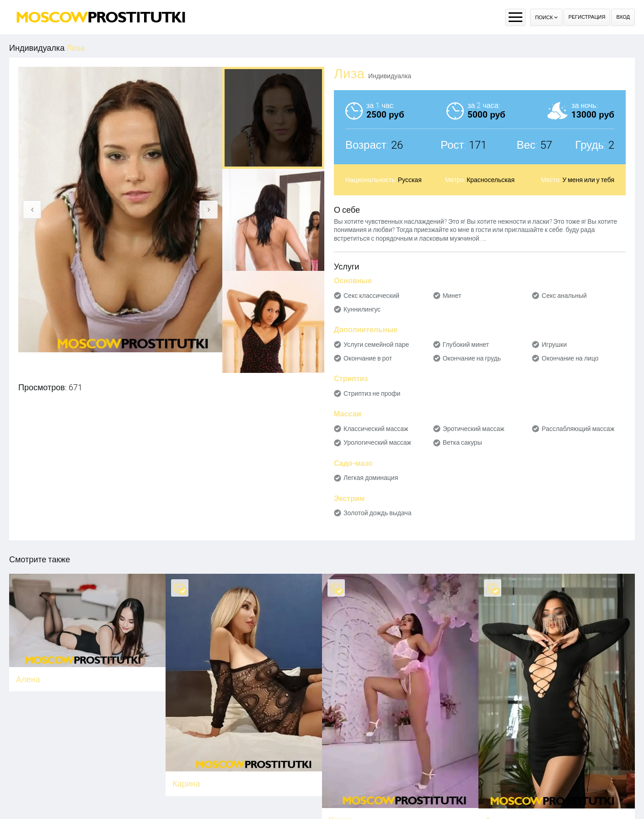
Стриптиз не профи (372, 393)
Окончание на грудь (472, 358)
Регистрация (587, 17)
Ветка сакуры (462, 442)
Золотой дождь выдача (377, 513)
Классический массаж (376, 429)
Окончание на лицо (570, 358)
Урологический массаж (377, 442)
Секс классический (371, 296)
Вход (623, 17)
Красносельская (491, 180)
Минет (452, 296)
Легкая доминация (371, 478)
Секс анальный (564, 296)
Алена (28, 679)
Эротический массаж (474, 429)
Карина (186, 784)
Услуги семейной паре (376, 345)
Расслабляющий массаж (578, 429)
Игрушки (554, 345)
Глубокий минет (466, 345)
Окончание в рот (368, 358)
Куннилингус (362, 309)
